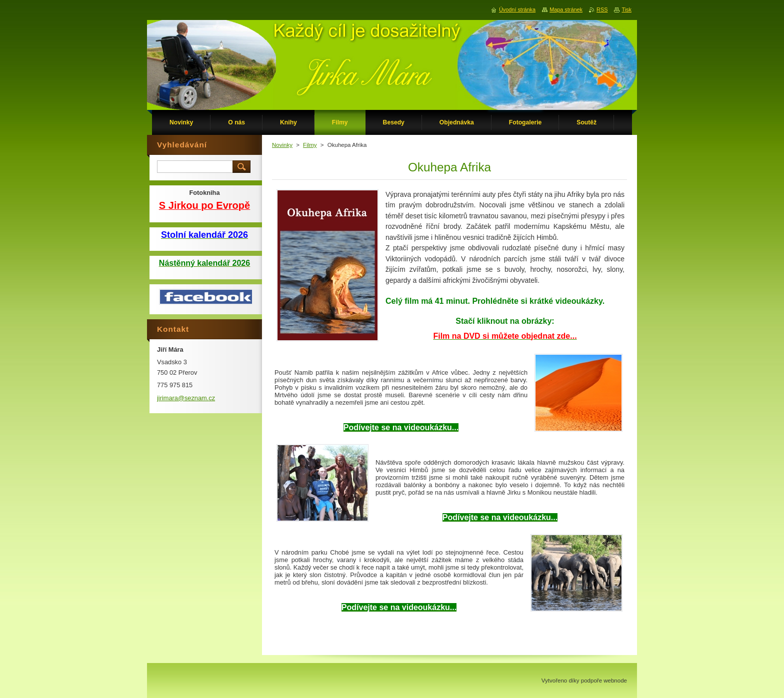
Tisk (626, 9)
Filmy (310, 145)
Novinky (282, 145)
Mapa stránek (566, 9)
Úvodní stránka (517, 9)
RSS (602, 9)
